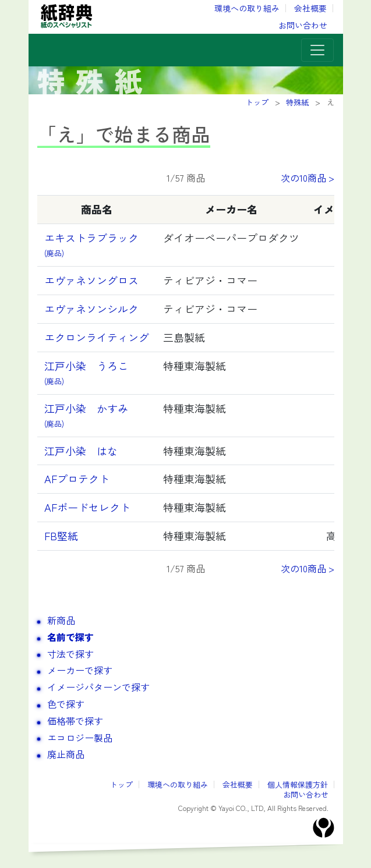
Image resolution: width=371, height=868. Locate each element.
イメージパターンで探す (98, 687)
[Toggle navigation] (317, 50)
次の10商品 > (308, 178)
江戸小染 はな (81, 451)
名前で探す (70, 637)
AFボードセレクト (87, 507)
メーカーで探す (80, 670)
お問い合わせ (303, 25)
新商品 (61, 620)
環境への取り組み (247, 8)
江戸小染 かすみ (91, 415)
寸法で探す (70, 654)
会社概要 (310, 8)
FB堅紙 (61, 536)
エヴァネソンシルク (91, 309)
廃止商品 (66, 754)
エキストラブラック (91, 244)
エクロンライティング (97, 337)
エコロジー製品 (80, 738)
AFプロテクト (77, 479)
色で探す (66, 704)
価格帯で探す (75, 721)
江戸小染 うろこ (86, 372)
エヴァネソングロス (91, 280)
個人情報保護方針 (298, 784)
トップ (121, 784)
